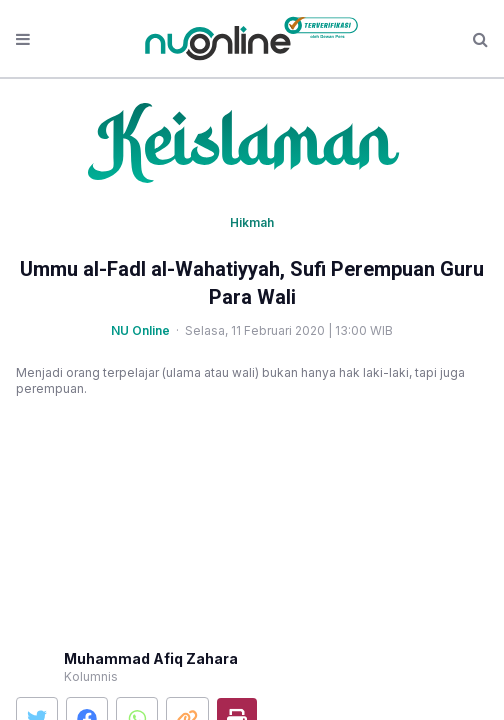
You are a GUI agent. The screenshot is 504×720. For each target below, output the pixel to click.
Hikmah (252, 222)
